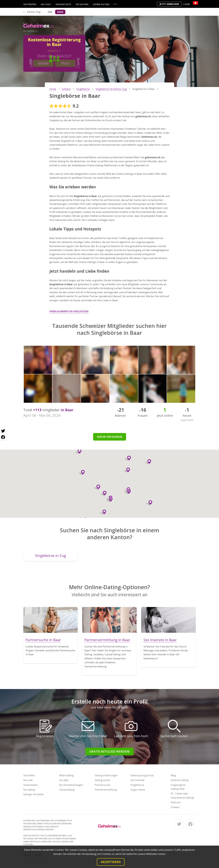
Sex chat (46, 4)
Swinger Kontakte (33, 794)
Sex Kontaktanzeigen (71, 785)
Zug (50, 12)
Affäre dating (101, 4)
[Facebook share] (3, 437)
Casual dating (67, 790)
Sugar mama (138, 790)
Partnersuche (102, 785)
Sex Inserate (137, 780)
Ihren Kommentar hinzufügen (69, 311)
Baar (60, 12)
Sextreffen (30, 4)
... (115, 4)
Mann (43, 63)
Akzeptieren (111, 862)
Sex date (64, 780)
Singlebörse (137, 785)
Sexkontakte (63, 4)
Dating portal (102, 780)
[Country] (195, 3)
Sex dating (82, 4)
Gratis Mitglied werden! (109, 751)
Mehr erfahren (110, 437)
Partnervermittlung (106, 790)
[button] (128, 458)
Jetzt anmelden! (169, 4)
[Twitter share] (3, 431)
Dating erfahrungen (106, 775)
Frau (65, 63)
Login (186, 4)
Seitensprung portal (142, 775)
